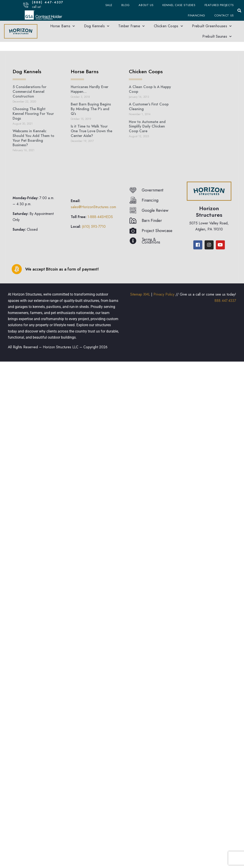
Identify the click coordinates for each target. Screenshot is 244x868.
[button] (239, 11)
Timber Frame (131, 26)
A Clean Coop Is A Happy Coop (150, 89)
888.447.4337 (225, 301)
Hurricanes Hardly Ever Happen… (90, 89)
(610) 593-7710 (94, 227)
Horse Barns (63, 26)
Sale (109, 5)
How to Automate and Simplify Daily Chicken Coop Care (147, 126)
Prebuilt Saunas (217, 36)
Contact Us (224, 15)
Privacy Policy (164, 294)
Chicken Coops (169, 26)
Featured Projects (219, 5)
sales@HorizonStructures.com (93, 207)
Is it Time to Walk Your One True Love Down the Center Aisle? (91, 131)
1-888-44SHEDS (100, 217)
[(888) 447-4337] (26, 5)
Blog (125, 5)
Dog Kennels (97, 26)
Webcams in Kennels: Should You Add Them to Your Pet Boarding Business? (33, 138)
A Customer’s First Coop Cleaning (149, 107)
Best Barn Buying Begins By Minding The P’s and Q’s (91, 109)
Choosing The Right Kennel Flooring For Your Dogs (33, 114)
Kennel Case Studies (179, 5)
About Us (146, 5)
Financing (196, 15)
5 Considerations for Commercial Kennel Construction (30, 92)
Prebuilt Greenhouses (212, 26)
